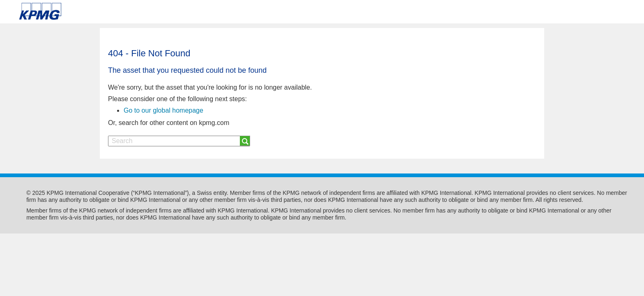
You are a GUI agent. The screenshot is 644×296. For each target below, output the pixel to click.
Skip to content (91, 12)
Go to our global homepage (163, 110)
